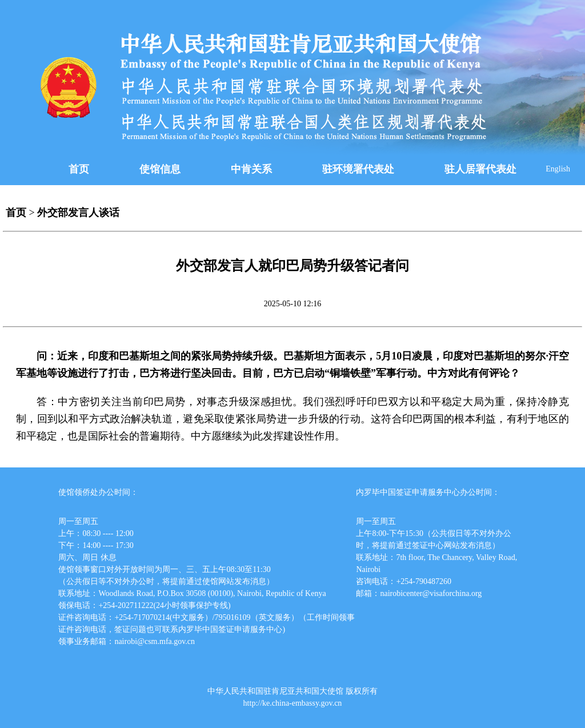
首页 (79, 169)
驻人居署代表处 (480, 169)
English (558, 169)
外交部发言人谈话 (78, 213)
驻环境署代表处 (358, 169)
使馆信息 (160, 169)
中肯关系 (251, 169)
